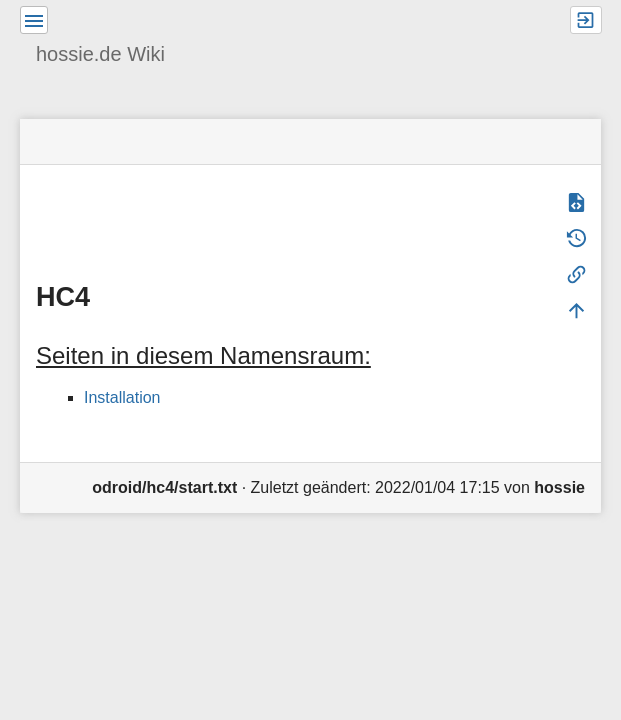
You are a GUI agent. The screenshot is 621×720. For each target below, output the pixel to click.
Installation (122, 397)
